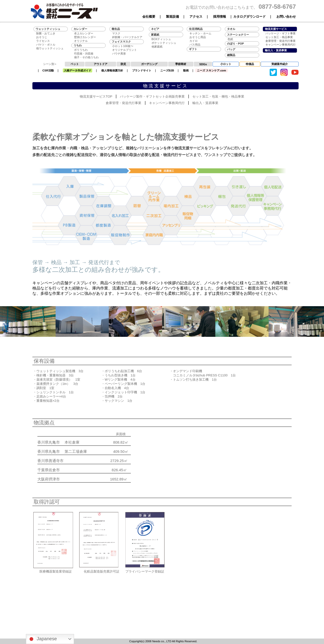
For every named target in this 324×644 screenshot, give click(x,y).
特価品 (250, 64)
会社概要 (149, 17)
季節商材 (181, 64)
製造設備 (172, 17)
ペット (75, 64)
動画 (186, 70)
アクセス (196, 17)
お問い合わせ (286, 17)
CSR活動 (48, 70)
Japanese (42, 639)
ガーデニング (149, 64)
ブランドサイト (142, 70)
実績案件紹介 (280, 64)
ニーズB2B (167, 70)
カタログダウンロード (249, 17)
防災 (123, 64)
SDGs (203, 64)
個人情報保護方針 (112, 70)
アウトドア (101, 64)
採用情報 (220, 17)
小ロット (226, 64)
